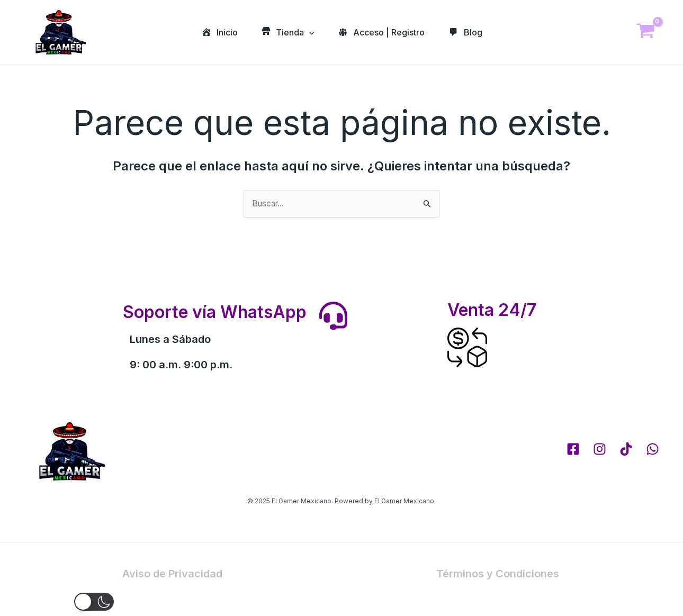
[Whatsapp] (653, 588)
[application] (308, 32)
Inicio (216, 32)
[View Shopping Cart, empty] (645, 33)
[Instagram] (600, 450)
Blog (468, 32)
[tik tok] (626, 450)
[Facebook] (573, 450)
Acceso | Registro (383, 32)
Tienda (287, 32)
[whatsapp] (653, 450)
